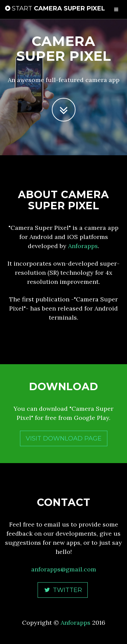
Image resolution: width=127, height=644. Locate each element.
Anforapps (83, 246)
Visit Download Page (64, 438)
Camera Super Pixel (55, 8)
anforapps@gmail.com (64, 569)
